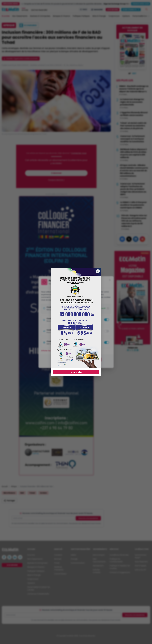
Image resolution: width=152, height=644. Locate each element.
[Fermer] (98, 271)
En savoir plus (76, 372)
